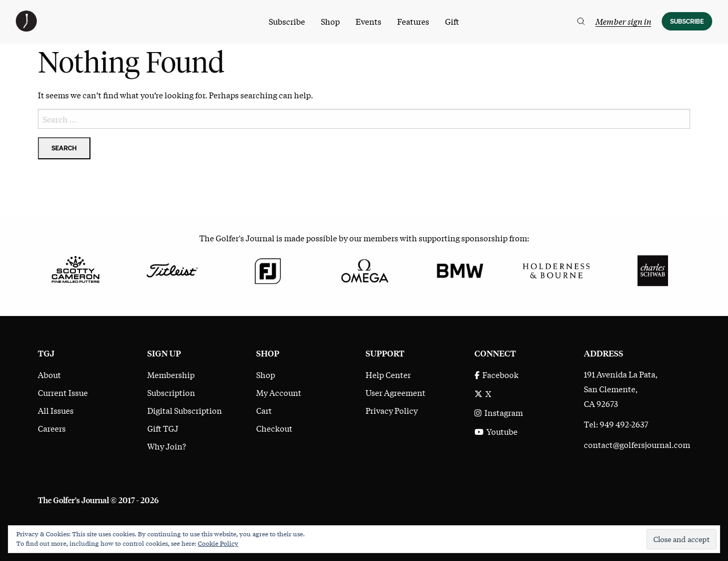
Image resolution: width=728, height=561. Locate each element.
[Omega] (364, 269)
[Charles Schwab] (653, 269)
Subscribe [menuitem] (287, 21)
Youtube (496, 431)
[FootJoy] (268, 269)
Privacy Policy (392, 410)
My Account (279, 392)
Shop (266, 374)
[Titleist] (172, 269)
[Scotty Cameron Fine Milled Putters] (75, 269)
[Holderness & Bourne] (556, 269)
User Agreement (396, 392)
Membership (171, 374)
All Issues (56, 410)
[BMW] (460, 269)
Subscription (171, 392)
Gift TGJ (163, 428)
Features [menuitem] (413, 21)
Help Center (388, 374)
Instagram (499, 412)
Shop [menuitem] (330, 21)
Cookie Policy (218, 543)
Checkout (274, 428)
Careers (52, 428)
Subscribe (687, 21)
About (49, 374)
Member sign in (623, 21)
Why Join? (167, 446)
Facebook (497, 374)
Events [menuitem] (368, 21)
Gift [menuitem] (452, 21)
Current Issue (63, 392)
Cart (264, 410)
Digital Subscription (185, 410)
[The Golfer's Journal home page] (26, 28)
